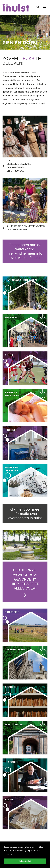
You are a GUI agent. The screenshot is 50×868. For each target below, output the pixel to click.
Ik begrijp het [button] (25, 861)
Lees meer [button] (10, 854)
